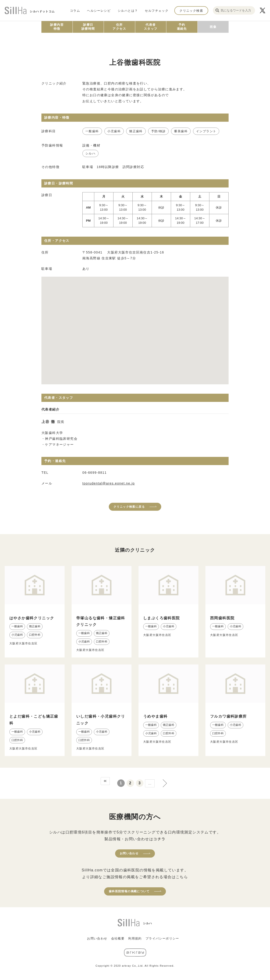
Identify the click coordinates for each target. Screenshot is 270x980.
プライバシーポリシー (162, 938)
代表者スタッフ (151, 27)
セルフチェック (157, 10)
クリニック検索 (191, 10)
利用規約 (135, 938)
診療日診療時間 (88, 27)
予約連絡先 (182, 27)
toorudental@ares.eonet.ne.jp (109, 483)
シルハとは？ (128, 10)
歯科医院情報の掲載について (129, 891)
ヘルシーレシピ (99, 10)
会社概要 (118, 938)
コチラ (159, 839)
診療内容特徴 (57, 27)
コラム (75, 10)
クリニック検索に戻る (129, 507)
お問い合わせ (129, 853)
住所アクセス (119, 27)
